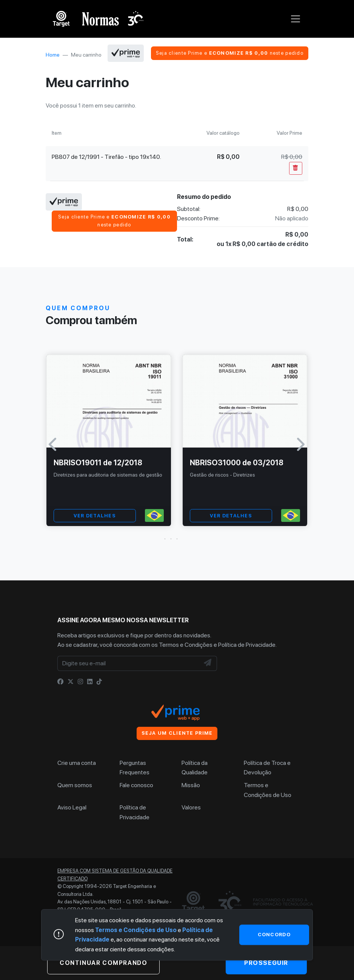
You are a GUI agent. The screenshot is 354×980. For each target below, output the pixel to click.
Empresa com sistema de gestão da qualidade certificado (115, 875)
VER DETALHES (95, 516)
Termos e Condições (186, 645)
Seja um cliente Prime (177, 733)
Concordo (274, 935)
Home (53, 55)
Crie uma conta (77, 763)
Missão (191, 785)
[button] (177, 539)
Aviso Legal (72, 807)
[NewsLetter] (208, 663)
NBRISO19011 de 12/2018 (98, 463)
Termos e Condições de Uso (136, 930)
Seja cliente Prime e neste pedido (230, 53)
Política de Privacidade (247, 645)
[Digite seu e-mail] (129, 663)
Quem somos (75, 785)
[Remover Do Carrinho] (296, 168)
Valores (191, 807)
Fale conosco (136, 785)
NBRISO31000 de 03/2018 (237, 463)
